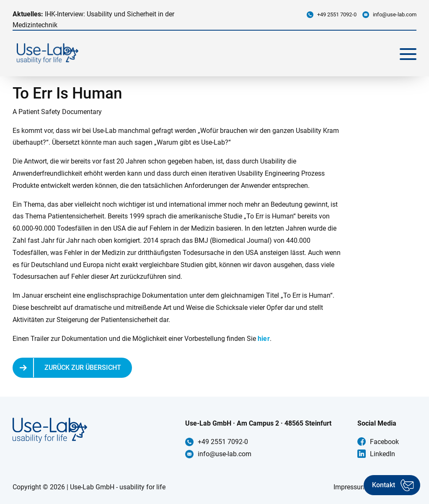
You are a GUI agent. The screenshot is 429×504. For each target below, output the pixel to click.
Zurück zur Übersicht (83, 368)
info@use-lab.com (395, 14)
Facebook (384, 442)
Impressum (350, 487)
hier (264, 339)
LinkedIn (382, 454)
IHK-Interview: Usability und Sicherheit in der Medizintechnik (93, 19)
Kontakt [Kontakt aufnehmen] (384, 485)
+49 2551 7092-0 (337, 14)
